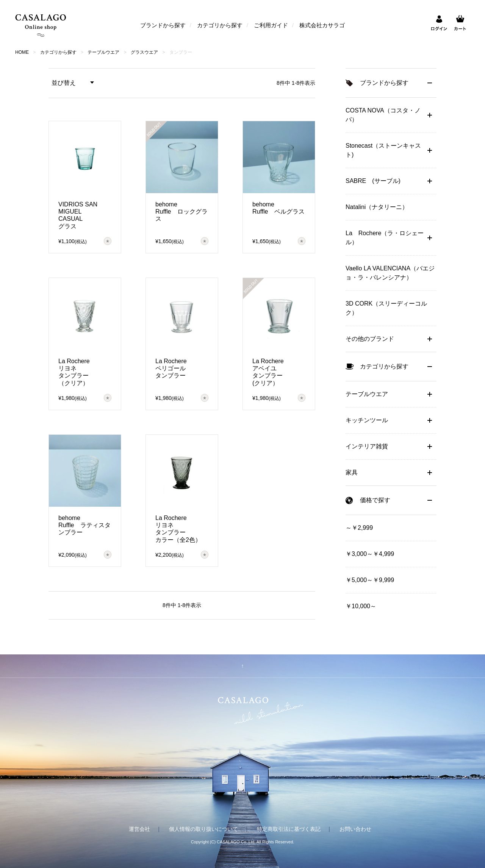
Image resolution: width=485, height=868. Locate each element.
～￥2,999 (359, 528)
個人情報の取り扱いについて (203, 829)
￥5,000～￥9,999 (370, 580)
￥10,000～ (361, 606)
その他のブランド (370, 339)
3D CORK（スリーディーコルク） (386, 308)
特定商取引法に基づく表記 (289, 829)
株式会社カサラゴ (322, 25)
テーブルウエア (103, 52)
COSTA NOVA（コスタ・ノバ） (383, 115)
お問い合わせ (355, 829)
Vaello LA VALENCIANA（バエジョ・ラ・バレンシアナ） (390, 273)
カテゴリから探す (220, 25)
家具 (352, 472)
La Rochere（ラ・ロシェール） (385, 238)
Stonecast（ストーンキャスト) (383, 150)
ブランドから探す (163, 25)
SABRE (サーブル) (373, 181)
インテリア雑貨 (367, 446)
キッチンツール (367, 420)
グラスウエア (144, 52)
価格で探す (375, 500)
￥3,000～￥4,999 (370, 554)
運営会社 (139, 829)
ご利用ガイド (271, 25)
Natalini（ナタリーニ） (377, 207)
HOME (22, 52)
